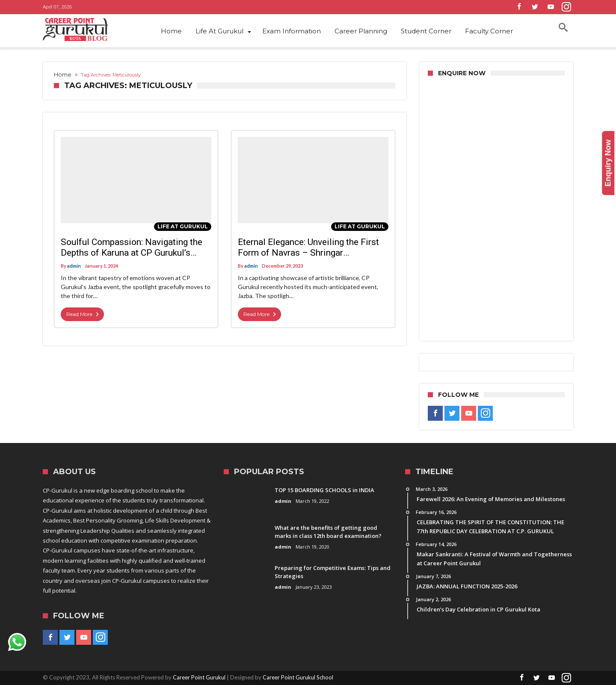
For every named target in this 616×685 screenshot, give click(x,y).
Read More (83, 314)
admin (74, 266)
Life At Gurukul (183, 226)
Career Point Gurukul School (298, 677)
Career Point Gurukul (199, 677)
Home (63, 74)
